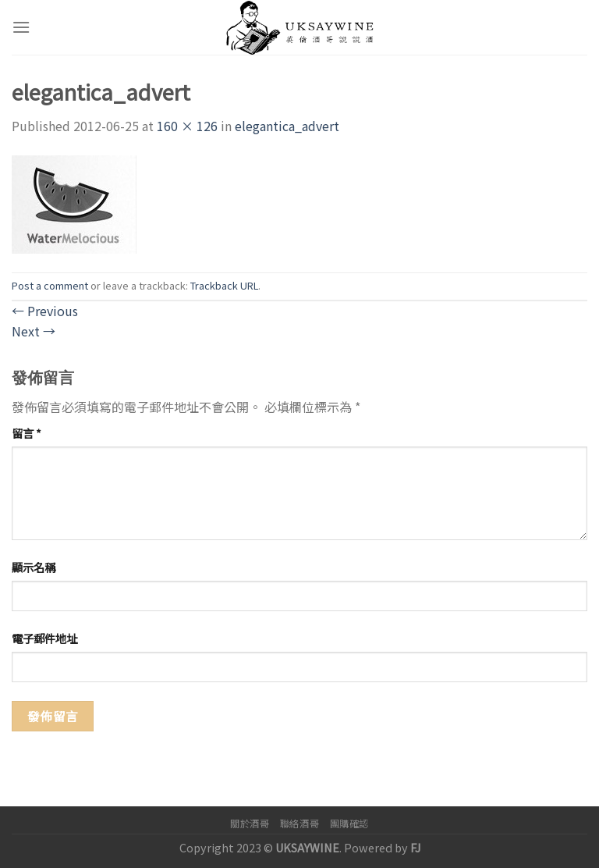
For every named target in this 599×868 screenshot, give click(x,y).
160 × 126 (187, 126)
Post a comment (50, 285)
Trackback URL (224, 285)
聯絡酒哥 (299, 824)
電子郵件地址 (44, 638)
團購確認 (349, 824)
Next (34, 331)
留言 (27, 433)
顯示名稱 (34, 567)
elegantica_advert (287, 126)
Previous (45, 311)
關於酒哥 (250, 824)
